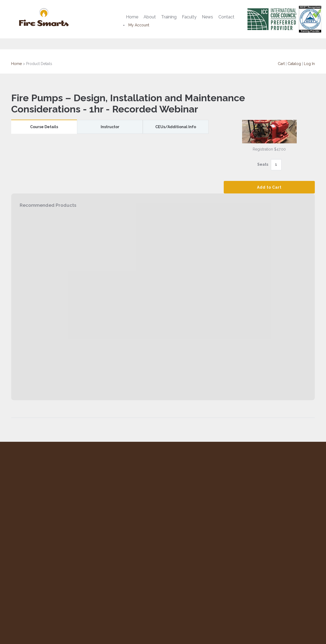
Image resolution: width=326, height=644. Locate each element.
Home (132, 17)
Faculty (189, 17)
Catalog (294, 64)
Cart (281, 64)
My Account (139, 25)
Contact (226, 17)
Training (169, 17)
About (150, 17)
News (207, 17)
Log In (309, 64)
